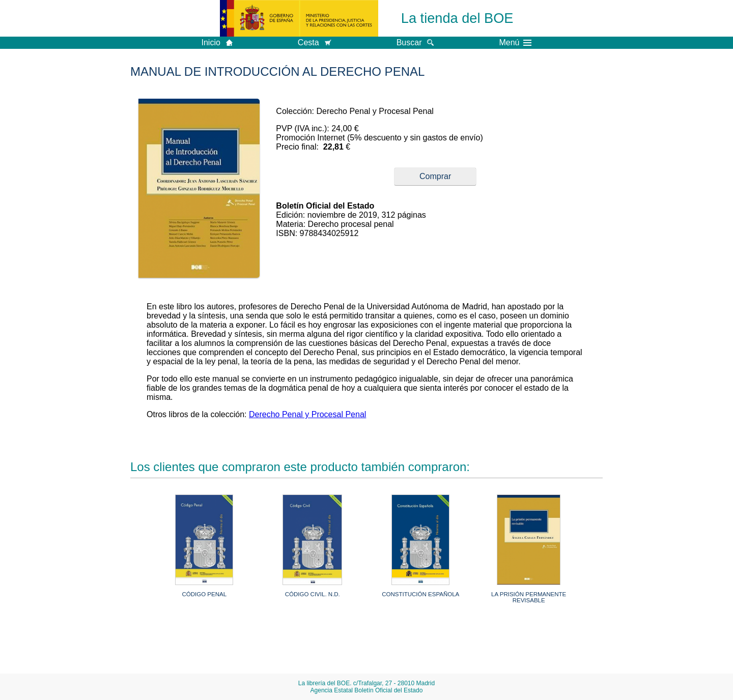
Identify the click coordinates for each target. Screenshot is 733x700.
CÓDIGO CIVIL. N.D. (313, 594)
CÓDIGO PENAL (204, 594)
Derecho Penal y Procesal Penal (307, 414)
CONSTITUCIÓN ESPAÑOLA (420, 594)
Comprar (435, 176)
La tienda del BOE (457, 18)
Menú (515, 43)
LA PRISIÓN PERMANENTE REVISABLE (529, 597)
